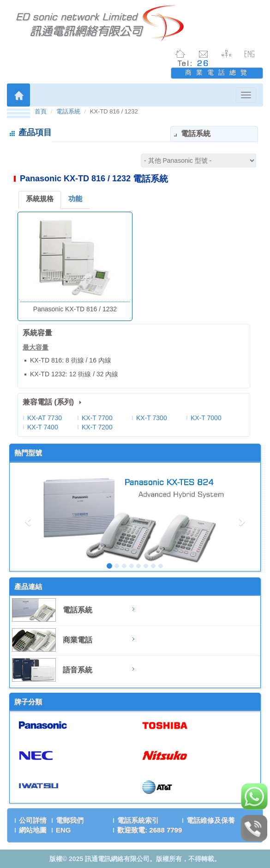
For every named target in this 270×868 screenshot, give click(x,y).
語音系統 (78, 670)
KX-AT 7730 (45, 418)
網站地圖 (33, 830)
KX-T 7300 (152, 418)
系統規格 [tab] (40, 199)
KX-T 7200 (97, 427)
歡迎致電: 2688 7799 (150, 830)
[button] (28, 517)
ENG (63, 830)
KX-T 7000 (206, 418)
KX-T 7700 (97, 418)
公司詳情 (33, 820)
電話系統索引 (138, 820)
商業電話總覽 (218, 72)
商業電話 (78, 640)
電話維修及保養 (211, 820)
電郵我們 (70, 820)
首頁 (41, 111)
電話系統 (68, 111)
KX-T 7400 (43, 427)
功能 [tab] (75, 199)
